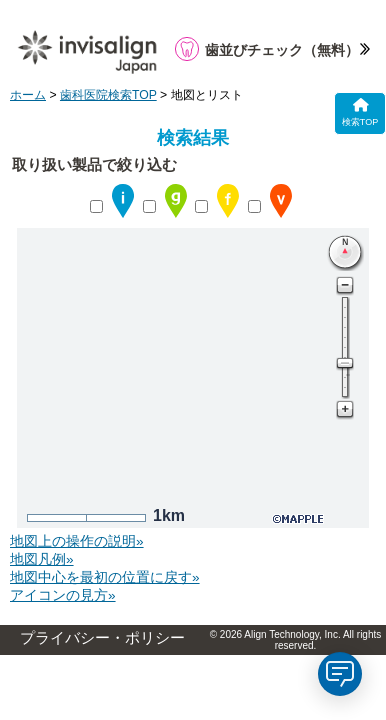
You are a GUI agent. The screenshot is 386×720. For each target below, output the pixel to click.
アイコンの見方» (63, 595)
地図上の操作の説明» (77, 541)
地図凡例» (42, 559)
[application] (340, 674)
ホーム (28, 95)
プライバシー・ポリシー (102, 638)
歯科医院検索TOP (108, 95)
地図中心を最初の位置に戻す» (105, 577)
